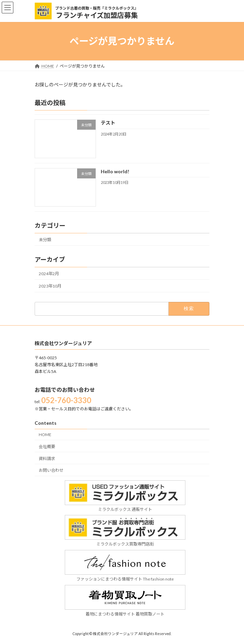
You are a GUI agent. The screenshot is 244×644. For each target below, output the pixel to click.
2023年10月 (50, 286)
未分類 (45, 239)
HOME (45, 435)
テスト (108, 123)
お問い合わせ (51, 470)
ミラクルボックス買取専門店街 (125, 541)
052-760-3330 (66, 400)
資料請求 (47, 458)
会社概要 (47, 447)
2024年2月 (49, 274)
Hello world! (115, 171)
